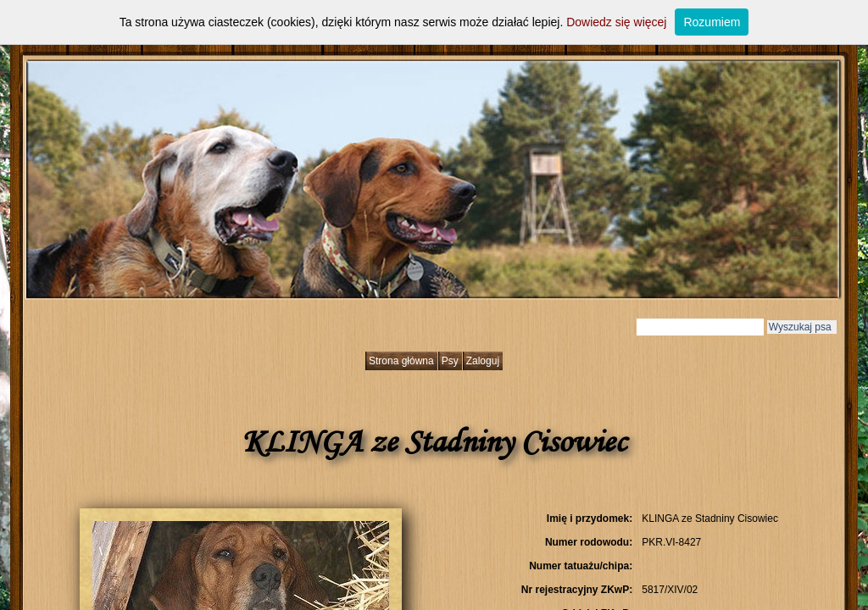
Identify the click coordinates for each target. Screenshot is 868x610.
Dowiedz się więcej (616, 22)
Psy (450, 361)
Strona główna (401, 361)
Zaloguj (483, 361)
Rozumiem (712, 22)
